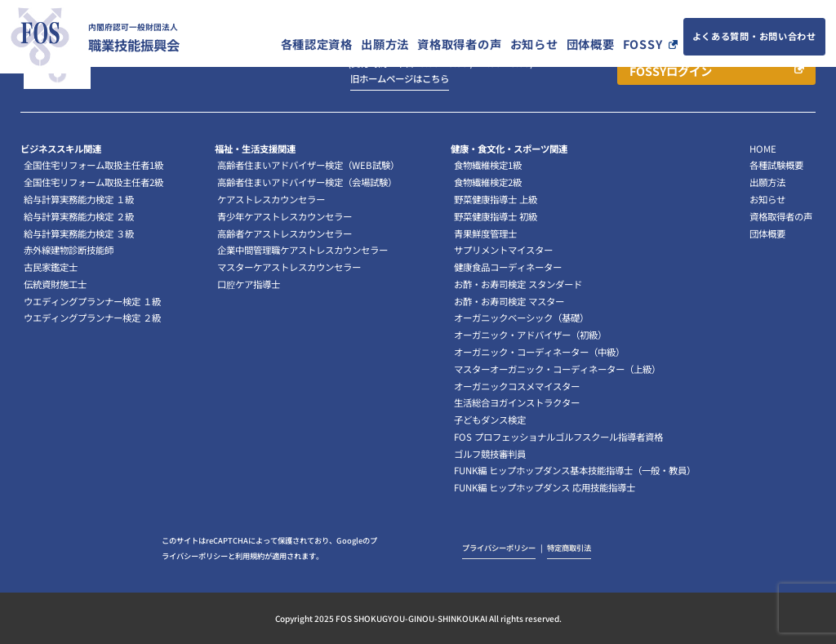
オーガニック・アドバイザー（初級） (530, 335)
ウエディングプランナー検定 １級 (92, 301)
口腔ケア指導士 (249, 284)
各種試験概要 (776, 165)
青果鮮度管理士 (485, 233)
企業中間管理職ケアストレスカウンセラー (302, 250)
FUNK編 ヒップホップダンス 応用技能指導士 (545, 487)
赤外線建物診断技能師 (69, 250)
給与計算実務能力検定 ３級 (79, 233)
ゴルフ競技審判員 (490, 454)
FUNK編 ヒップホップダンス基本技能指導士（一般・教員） (575, 470)
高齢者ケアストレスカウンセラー (285, 233)
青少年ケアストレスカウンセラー (285, 216)
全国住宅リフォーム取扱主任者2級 (93, 182)
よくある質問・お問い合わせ (754, 36)
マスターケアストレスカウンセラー (289, 267)
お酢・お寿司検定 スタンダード (518, 284)
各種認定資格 (317, 44)
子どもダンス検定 (490, 420)
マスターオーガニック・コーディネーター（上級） (557, 369)
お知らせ (534, 44)
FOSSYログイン (671, 71)
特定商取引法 (569, 548)
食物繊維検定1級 (488, 165)
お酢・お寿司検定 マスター (509, 301)
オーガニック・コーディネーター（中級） (539, 352)
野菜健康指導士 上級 (496, 199)
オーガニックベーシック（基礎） (521, 318)
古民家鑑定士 (51, 267)
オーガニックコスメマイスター (517, 386)
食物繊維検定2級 (488, 182)
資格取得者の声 (459, 44)
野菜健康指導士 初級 (496, 216)
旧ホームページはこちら (400, 78)
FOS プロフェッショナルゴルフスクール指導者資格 (558, 437)
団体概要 (591, 44)
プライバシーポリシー (499, 548)
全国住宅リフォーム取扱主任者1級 (93, 165)
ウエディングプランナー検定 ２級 (92, 318)
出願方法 (385, 44)
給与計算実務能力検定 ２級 (79, 216)
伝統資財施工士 (55, 284)
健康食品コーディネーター (508, 267)
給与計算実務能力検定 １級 (79, 199)
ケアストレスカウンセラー (271, 199)
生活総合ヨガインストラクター (517, 402)
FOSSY (643, 44)
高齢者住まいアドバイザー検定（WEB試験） (308, 165)
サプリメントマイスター (503, 250)
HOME (763, 149)
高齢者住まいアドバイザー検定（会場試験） (307, 182)
